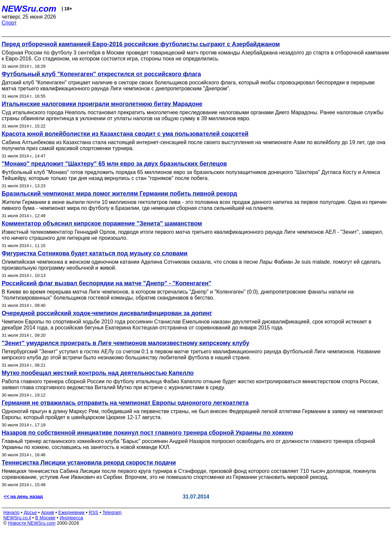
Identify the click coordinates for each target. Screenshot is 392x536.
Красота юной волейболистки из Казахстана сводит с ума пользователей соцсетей (125, 134)
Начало (11, 512)
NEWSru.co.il (17, 518)
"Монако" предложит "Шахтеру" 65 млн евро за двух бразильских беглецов (114, 164)
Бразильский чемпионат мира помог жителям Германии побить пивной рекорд (119, 194)
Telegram (112, 512)
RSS (93, 512)
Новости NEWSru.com (32, 523)
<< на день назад (23, 496)
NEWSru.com (29, 9)
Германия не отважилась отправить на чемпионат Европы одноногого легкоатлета (125, 403)
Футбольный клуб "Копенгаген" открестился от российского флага (101, 74)
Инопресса (72, 518)
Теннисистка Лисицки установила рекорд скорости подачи (89, 463)
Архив (48, 512)
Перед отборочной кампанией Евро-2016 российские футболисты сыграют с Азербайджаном (141, 44)
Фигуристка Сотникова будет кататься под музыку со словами (95, 253)
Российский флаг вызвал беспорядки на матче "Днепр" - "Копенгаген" (107, 283)
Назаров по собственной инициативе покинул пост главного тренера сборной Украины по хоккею (147, 433)
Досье (30, 512)
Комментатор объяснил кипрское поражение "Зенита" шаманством (102, 223)
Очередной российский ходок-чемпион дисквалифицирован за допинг (107, 313)
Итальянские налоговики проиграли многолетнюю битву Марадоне (102, 104)
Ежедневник (72, 512)
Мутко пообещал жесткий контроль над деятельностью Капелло (98, 373)
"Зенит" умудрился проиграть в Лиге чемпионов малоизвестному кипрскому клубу (125, 343)
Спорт (9, 23)
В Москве (45, 518)
